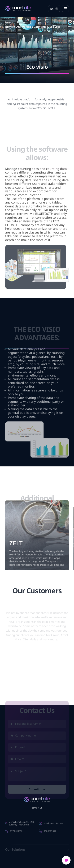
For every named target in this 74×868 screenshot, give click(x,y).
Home (9, 22)
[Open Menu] (65, 9)
